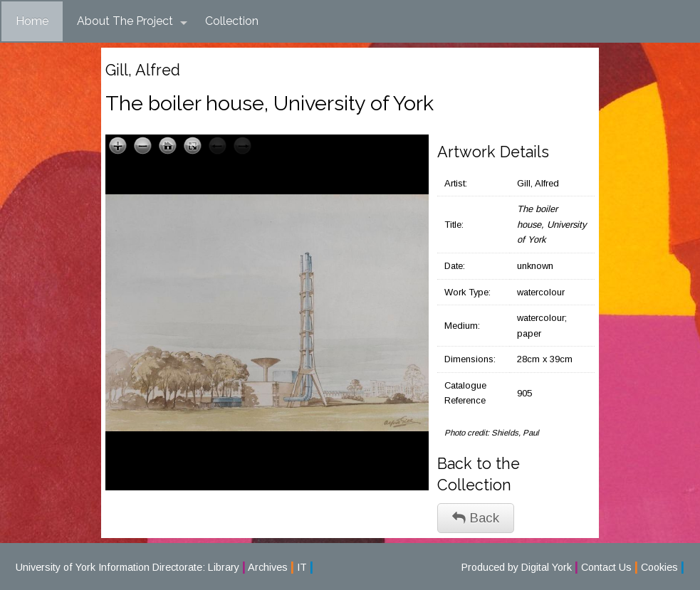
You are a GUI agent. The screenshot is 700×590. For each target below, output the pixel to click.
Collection (232, 21)
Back (476, 518)
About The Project (132, 21)
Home (32, 21)
